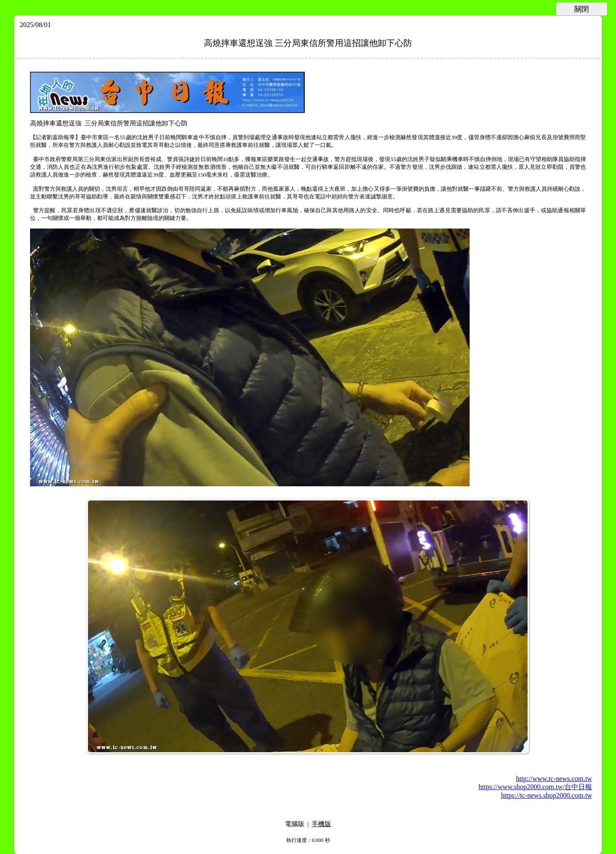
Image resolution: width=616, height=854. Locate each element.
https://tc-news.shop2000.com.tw (546, 795)
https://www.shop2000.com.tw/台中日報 (535, 787)
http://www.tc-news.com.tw (554, 779)
